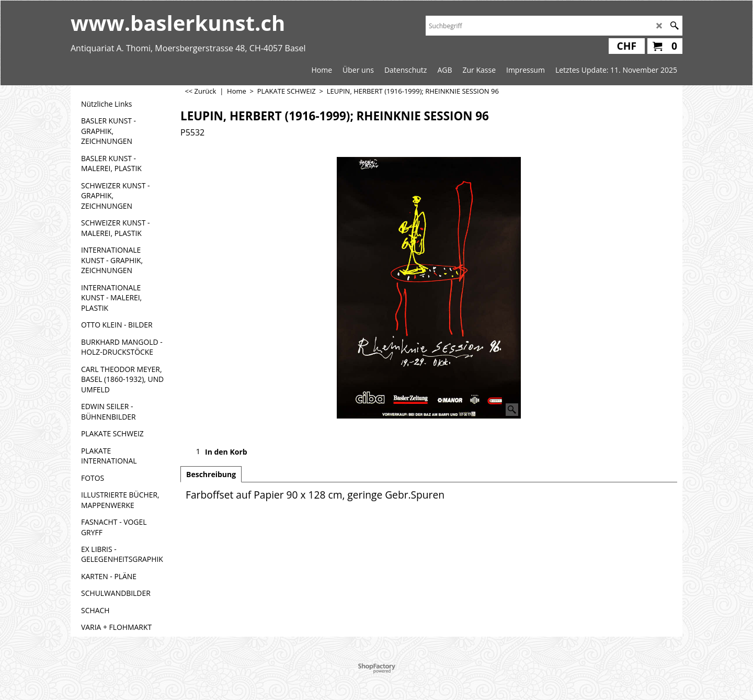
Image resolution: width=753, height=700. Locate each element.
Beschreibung (211, 474)
